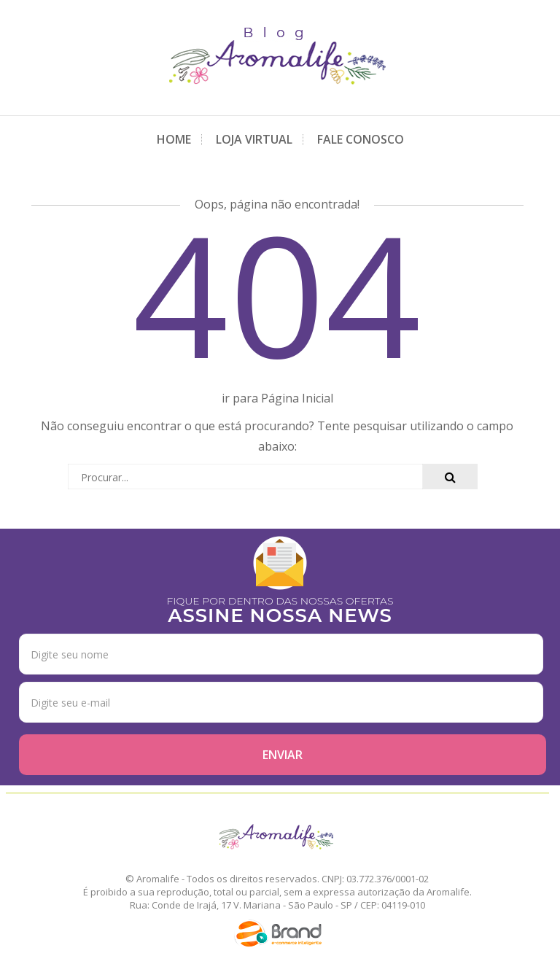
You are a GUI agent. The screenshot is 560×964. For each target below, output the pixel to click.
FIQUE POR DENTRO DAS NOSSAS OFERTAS (280, 609)
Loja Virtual (254, 139)
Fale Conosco (361, 139)
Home (174, 139)
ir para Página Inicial (277, 398)
